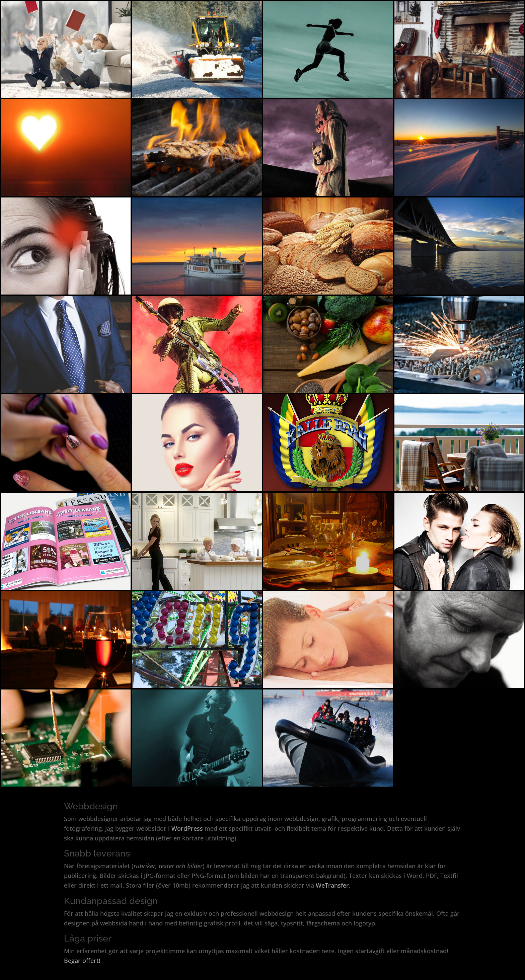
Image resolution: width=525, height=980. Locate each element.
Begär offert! (82, 961)
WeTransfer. (333, 885)
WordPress (187, 828)
